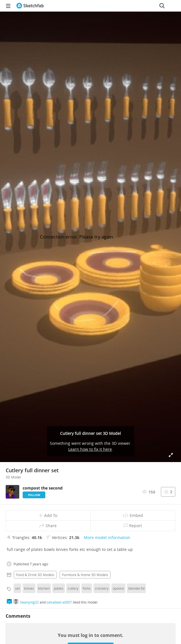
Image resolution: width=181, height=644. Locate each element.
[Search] (162, 6)
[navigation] (8, 6)
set (17, 588)
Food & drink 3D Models (35, 575)
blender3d (136, 588)
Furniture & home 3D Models (85, 575)
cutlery (73, 588)
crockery (102, 588)
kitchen (44, 588)
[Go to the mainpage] (30, 6)
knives (29, 588)
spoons (118, 588)
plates (59, 588)
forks (87, 588)
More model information (107, 537)
